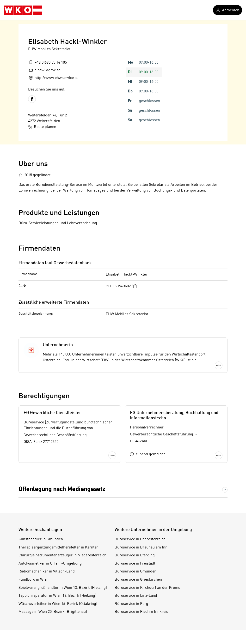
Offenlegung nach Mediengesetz (62, 490)
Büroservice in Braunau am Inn (141, 548)
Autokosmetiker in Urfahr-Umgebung (50, 564)
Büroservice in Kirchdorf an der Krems (147, 588)
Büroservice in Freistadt (135, 564)
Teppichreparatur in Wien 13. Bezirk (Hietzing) (57, 596)
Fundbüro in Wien (34, 580)
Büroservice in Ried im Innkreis (141, 612)
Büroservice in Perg (131, 604)
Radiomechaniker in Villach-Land (47, 572)
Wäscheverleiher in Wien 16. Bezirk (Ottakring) (58, 604)
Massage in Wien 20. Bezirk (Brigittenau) (53, 612)
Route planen (42, 127)
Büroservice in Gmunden (135, 572)
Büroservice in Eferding (135, 555)
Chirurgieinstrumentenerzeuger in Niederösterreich (62, 555)
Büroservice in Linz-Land (136, 596)
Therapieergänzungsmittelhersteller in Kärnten (58, 548)
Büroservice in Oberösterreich (140, 539)
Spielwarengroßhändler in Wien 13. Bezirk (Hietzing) (63, 588)
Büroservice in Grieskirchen (138, 580)
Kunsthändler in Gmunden (41, 539)
